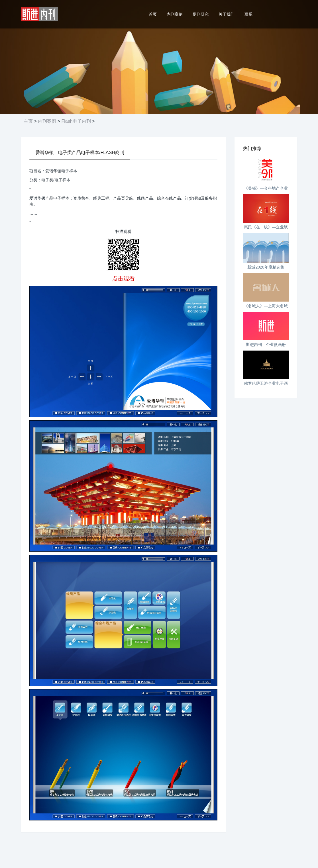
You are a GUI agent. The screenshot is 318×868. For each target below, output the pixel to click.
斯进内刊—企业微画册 (266, 345)
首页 (153, 14)
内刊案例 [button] (175, 14)
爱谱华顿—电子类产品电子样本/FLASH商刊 (80, 152)
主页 (28, 121)
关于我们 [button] (227, 14)
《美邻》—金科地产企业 (266, 188)
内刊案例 (47, 121)
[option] (159, 57)
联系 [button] (248, 14)
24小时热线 (279, 14)
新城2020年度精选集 (266, 267)
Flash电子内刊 (76, 121)
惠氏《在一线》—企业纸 (266, 227)
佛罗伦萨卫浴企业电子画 (266, 383)
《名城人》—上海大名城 (266, 306)
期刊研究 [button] (201, 14)
